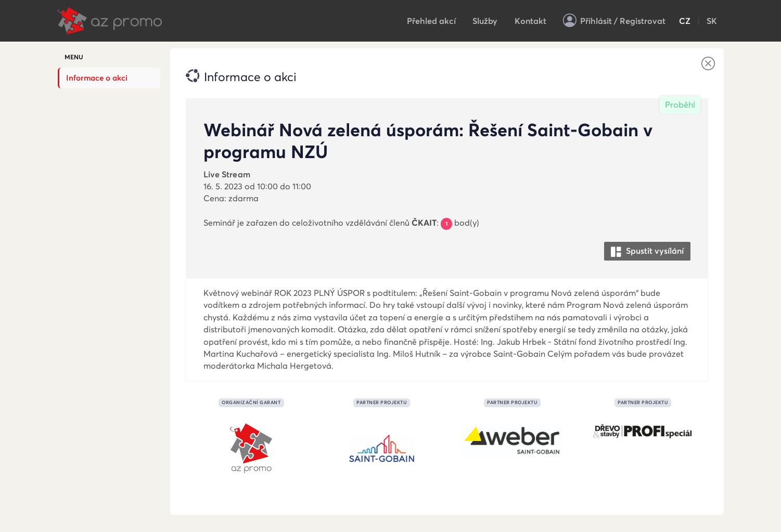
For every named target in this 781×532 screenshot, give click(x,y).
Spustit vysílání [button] (647, 251)
